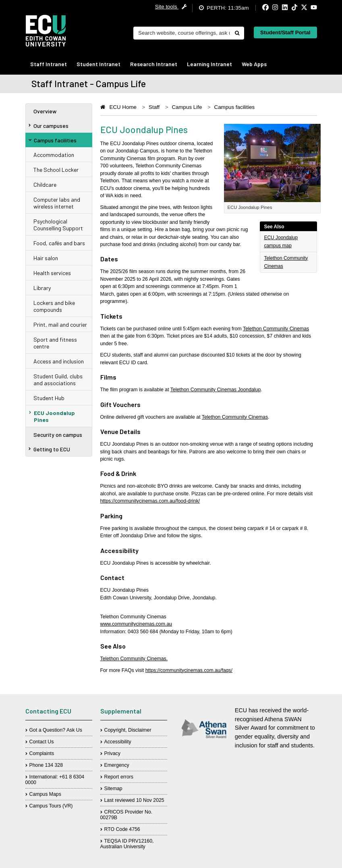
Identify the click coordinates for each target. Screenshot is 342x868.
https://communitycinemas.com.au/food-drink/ (150, 501)
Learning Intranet (209, 64)
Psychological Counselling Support (58, 225)
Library (42, 288)
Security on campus (58, 435)
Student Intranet (98, 64)
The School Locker (56, 170)
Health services (52, 273)
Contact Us (42, 742)
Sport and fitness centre (55, 343)
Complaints (42, 753)
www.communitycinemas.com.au (136, 624)
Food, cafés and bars (59, 243)
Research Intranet (154, 64)
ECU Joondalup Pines (52, 416)
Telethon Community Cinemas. (134, 659)
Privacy (112, 753)
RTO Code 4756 (122, 829)
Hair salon (46, 258)
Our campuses (49, 126)
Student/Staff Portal (285, 32)
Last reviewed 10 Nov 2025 (134, 800)
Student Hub (49, 398)
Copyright (115, 730)
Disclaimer (140, 730)
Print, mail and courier (60, 324)
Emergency (117, 765)
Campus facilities (53, 140)
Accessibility (118, 742)
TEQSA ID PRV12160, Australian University (127, 844)
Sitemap (113, 789)
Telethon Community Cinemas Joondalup (216, 390)
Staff (154, 107)
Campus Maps (45, 794)
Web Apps (254, 64)
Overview (45, 111)
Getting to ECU (49, 449)
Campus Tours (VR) (51, 806)
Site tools (171, 7)
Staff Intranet (49, 64)
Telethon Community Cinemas (276, 329)
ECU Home (123, 107)
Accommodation (54, 155)
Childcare (45, 185)
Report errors (119, 777)
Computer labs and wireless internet (57, 203)
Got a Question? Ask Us (56, 730)
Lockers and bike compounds (54, 306)
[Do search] (237, 33)
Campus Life (187, 107)
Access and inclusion (59, 361)
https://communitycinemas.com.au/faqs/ (189, 670)
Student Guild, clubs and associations (58, 380)
